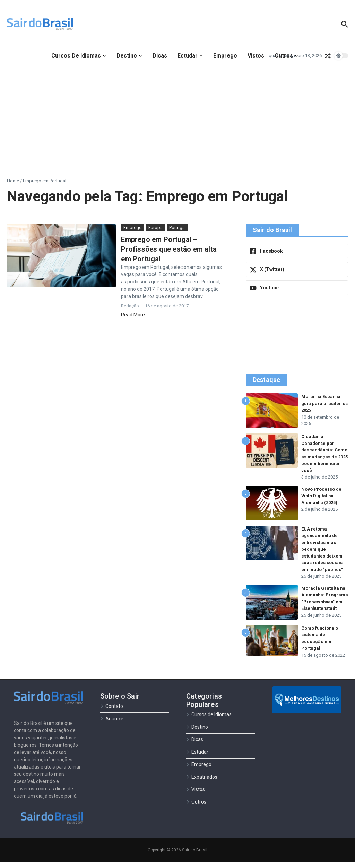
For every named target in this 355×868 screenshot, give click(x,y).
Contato (112, 712)
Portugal (177, 227)
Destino (129, 56)
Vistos (256, 56)
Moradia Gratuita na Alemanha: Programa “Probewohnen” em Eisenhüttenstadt (323, 602)
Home (13, 181)
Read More (133, 315)
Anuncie (112, 725)
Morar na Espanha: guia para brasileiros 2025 (324, 403)
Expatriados (202, 783)
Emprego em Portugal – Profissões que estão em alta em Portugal (169, 249)
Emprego (225, 56)
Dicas (160, 56)
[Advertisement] (177, 115)
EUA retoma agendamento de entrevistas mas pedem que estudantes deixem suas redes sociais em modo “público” (322, 549)
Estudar (190, 56)
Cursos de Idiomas (79, 56)
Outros (286, 56)
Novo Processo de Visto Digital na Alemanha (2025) (321, 496)
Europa (155, 227)
